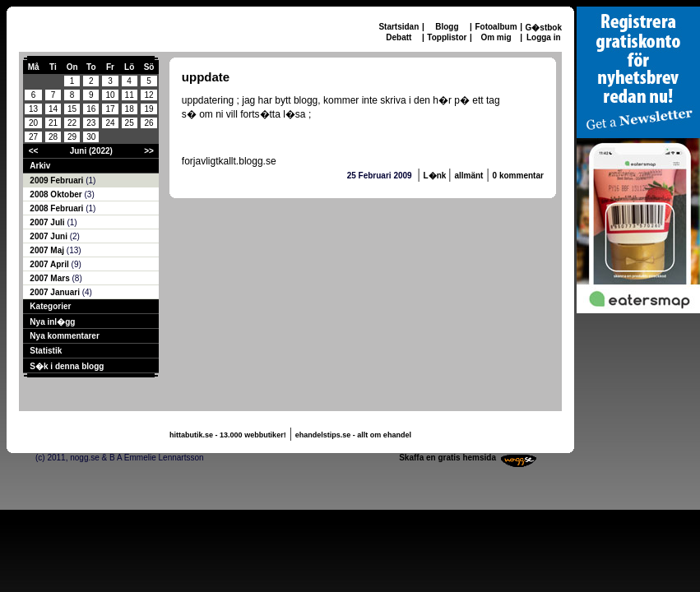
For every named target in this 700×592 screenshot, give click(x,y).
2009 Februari (58, 180)
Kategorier (50, 306)
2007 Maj (48, 250)
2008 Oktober (57, 194)
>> (149, 151)
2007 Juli (48, 222)
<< (34, 151)
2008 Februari (58, 208)
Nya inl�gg (52, 322)
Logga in (544, 37)
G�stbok (544, 28)
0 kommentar (518, 176)
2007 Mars (51, 278)
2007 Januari (56, 292)
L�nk (436, 176)
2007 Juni (49, 236)
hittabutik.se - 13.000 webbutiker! (228, 435)
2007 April (50, 264)
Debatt (399, 37)
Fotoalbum (496, 27)
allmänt (468, 176)
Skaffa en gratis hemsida (447, 458)
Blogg (447, 27)
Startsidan (399, 27)
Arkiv (40, 166)
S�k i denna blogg (67, 366)
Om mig (496, 37)
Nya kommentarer (64, 336)
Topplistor (447, 37)
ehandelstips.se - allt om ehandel (353, 435)
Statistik (46, 351)
